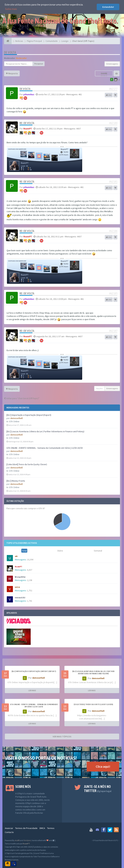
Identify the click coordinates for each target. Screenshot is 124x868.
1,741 (30, 601)
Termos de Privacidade (26, 828)
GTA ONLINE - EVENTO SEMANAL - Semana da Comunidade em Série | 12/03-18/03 (45, 448)
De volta (10, 52)
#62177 (113, 89)
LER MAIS (32, 690)
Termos (51, 828)
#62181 (113, 182)
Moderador (21, 58)
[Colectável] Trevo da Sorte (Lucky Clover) (27, 464)
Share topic (104, 75)
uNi (16, 556)
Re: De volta (27, 123)
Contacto (9, 832)
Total (24, 551)
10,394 (30, 560)
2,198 (30, 580)
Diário (60, 551)
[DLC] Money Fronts (16, 481)
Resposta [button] (12, 73)
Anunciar (9, 828)
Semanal (98, 551)
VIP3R (17, 587)
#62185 (113, 293)
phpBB (17, 840)
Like (109, 95)
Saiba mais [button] (11, 9)
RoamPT (18, 567)
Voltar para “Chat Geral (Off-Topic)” (22, 398)
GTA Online (14, 421)
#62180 (113, 123)
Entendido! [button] (108, 7)
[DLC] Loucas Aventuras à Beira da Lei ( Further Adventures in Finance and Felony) (45, 431)
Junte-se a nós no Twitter (98, 789)
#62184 (113, 231)
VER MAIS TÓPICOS (62, 737)
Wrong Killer (20, 577)
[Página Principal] (8, 41)
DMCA (42, 828)
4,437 (30, 570)
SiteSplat (27, 840)
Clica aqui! (103, 766)
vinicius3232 (20, 598)
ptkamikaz (29, 94)
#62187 (113, 331)
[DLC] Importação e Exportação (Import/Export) (29, 415)
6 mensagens (112, 64)
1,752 (30, 590)
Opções (99, 388)
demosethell (16, 418)
